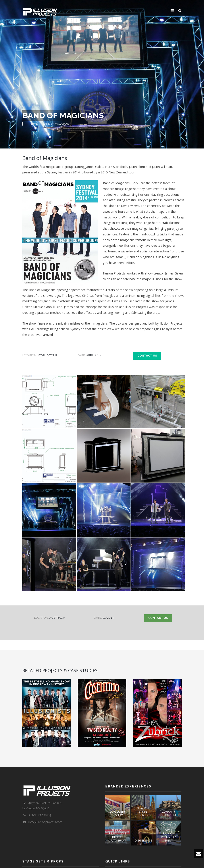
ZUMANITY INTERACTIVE (169, 813)
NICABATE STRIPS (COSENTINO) (143, 812)
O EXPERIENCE (143, 841)
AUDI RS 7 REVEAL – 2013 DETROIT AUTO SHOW (118, 835)
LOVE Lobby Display (118, 813)
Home (34, 124)
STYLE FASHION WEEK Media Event (169, 835)
